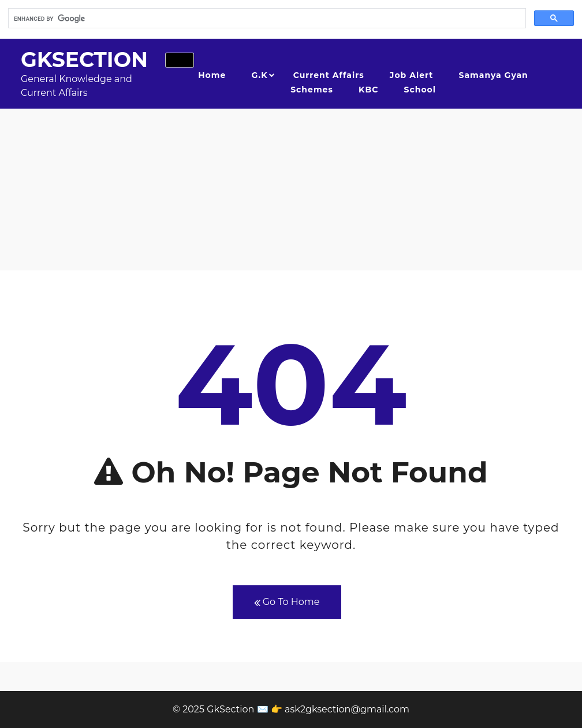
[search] (266, 18)
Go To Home (287, 602)
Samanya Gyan (494, 75)
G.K (260, 75)
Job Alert (411, 75)
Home (212, 75)
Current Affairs (329, 75)
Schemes (312, 90)
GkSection (84, 60)
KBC (368, 90)
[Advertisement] (291, 190)
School (420, 90)
